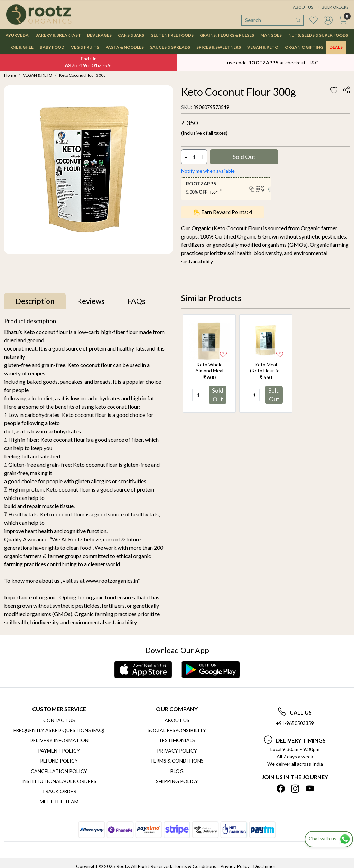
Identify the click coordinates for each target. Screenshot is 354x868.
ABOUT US (303, 7)
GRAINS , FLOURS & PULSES (227, 35)
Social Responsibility (177, 730)
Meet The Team (59, 801)
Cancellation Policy (59, 771)
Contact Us (59, 720)
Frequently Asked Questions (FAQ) (59, 730)
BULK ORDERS (333, 7)
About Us (177, 720)
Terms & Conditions (177, 761)
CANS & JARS (131, 35)
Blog (177, 771)
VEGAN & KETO (263, 47)
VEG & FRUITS (85, 47)
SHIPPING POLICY (177, 781)
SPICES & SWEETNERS (219, 47)
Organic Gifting (304, 47)
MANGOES (271, 35)
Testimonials (177, 740)
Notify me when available (208, 171)
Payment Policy (59, 751)
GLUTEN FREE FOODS (172, 35)
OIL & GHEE (22, 47)
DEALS (336, 47)
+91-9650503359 (295, 723)
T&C (313, 62)
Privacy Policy (177, 751)
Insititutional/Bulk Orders (59, 781)
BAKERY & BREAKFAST (58, 35)
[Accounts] (328, 20)
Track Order (59, 791)
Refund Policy (59, 761)
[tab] (35, 301)
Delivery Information (59, 740)
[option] (209, 363)
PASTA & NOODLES (125, 47)
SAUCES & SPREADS (170, 47)
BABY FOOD (52, 47)
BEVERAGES (99, 35)
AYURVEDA (17, 35)
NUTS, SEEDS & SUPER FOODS (318, 35)
